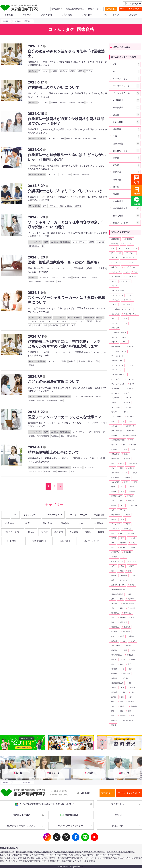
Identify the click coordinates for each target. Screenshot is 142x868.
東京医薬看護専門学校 (66, 858)
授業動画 (124, 576)
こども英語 (115, 314)
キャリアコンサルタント (119, 290)
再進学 (126, 482)
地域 (104, 432)
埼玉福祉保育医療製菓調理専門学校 (67, 852)
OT (39, 71)
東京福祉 (114, 604)
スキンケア (115, 328)
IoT (15, 515)
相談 (30, 325)
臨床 (131, 669)
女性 (123, 519)
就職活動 (123, 543)
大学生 (128, 515)
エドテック (115, 267)
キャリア (114, 286)
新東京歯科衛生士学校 (57, 861)
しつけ (125, 323)
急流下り (132, 566)
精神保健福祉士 (65, 242)
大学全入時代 (116, 515)
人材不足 (126, 412)
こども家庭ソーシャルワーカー (122, 309)
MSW (128, 248)
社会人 (133, 641)
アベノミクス (131, 253)
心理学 (114, 566)
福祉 (45, 325)
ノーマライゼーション (119, 375)
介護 (61, 206)
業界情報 (59, 532)
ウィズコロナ (131, 262)
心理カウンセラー (59, 317)
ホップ (126, 393)
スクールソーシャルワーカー (121, 337)
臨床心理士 (100, 317)
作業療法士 (32, 71)
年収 (113, 547)
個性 (113, 463)
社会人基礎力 (116, 646)
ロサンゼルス (116, 407)
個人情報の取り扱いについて (21, 826)
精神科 (114, 660)
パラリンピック (117, 379)
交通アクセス (94, 9)
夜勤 (123, 505)
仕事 (90, 432)
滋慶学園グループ (7, 852)
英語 (123, 688)
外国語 (114, 505)
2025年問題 (115, 239)
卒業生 (132, 487)
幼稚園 (133, 547)
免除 (113, 468)
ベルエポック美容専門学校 (57, 855)
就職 (113, 543)
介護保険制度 (130, 426)
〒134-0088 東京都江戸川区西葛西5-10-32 (45, 804)
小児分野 (132, 538)
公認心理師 (48, 317)
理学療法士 (85, 175)
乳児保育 (114, 412)
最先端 (31, 532)
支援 (134, 576)
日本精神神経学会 (117, 594)
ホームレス (115, 393)
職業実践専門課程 (74, 9)
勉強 (135, 482)
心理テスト (132, 561)
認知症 (114, 697)
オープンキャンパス (130, 9)
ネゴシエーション (117, 370)
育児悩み (114, 669)
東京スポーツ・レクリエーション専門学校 (94, 858)
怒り (123, 566)
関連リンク (118, 826)
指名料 (114, 576)
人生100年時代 (116, 417)
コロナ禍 (124, 318)
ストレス (114, 342)
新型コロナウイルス (118, 585)
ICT (30, 206)
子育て (128, 524)
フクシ (132, 384)
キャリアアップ (31, 515)
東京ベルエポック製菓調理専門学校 (121, 852)
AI (124, 244)
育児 (129, 664)
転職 (60, 281)
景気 (113, 599)
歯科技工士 (85, 277)
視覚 (124, 692)
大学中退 (123, 510)
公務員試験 (115, 477)
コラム (114, 318)
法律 (113, 618)
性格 (113, 571)
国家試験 (72, 71)
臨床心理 (114, 674)
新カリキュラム (125, 580)
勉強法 (114, 487)
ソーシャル (131, 347)
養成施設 (114, 720)
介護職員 (114, 435)
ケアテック (115, 300)
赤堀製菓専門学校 (37, 855)
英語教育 (114, 692)
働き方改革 (133, 463)
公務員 (135, 473)
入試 (126, 473)
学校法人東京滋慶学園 (43, 852)
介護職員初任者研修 (129, 435)
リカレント (115, 403)
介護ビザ (132, 421)
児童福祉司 (115, 473)
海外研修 (74, 532)
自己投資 (126, 678)
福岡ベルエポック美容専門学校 (108, 855)
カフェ (114, 281)
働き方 (122, 463)
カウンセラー (33, 321)
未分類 (44, 532)
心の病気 (114, 557)
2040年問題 (128, 239)
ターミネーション (117, 365)
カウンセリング (45, 321)
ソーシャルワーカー (35, 242)
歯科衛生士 (95, 277)
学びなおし (128, 529)
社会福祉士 (54, 242)
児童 (121, 468)
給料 (113, 664)
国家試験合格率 (117, 496)
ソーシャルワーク (117, 361)
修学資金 (127, 459)
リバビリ (46, 71)
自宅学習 (114, 678)
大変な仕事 (133, 505)
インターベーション (129, 258)
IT (120, 248)
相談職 (46, 242)
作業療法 (54, 71)
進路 (113, 706)
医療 (62, 138)
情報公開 (56, 9)
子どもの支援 (116, 524)
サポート (114, 323)
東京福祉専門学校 (43, 436)
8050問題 (115, 244)
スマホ (125, 342)
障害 (113, 711)
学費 (81, 523)
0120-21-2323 (28, 815)
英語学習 (132, 688)
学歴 (113, 533)
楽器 (121, 608)
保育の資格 (115, 454)
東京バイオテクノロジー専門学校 (13, 861)
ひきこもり (131, 379)
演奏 (113, 622)
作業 (69, 175)
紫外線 (123, 660)
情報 (121, 571)
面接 (129, 711)
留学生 (88, 532)
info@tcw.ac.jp (69, 815)
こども (55, 175)
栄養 (113, 608)
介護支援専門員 (43, 277)
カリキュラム (126, 281)
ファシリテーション (118, 384)
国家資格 (81, 71)
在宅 (113, 501)
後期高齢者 (128, 552)
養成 (132, 716)
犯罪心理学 (123, 622)
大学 (97, 361)
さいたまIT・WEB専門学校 (94, 852)
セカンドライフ (117, 347)
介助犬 (114, 421)
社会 (124, 641)
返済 (121, 702)
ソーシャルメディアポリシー (69, 826)
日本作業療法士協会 (118, 590)
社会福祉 (129, 646)
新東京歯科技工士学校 (37, 861)
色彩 (130, 683)
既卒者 (132, 585)
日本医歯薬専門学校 (24, 852)
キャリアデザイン (53, 515)
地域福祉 (32, 401)
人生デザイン (131, 417)
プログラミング (129, 389)
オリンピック (116, 272)
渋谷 (132, 618)
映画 (130, 594)
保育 (134, 449)
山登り (133, 543)
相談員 (122, 636)
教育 (113, 580)
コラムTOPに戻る (121, 47)
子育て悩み (115, 529)
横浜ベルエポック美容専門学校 (43, 858)
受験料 (114, 491)
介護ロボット (116, 426)
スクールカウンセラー (60, 321)
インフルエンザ (117, 262)
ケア (44, 206)
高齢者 (114, 725)
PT (112, 253)
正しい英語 (132, 608)
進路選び (123, 706)
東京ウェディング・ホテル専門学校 (81, 861)
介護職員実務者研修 (118, 440)
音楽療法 (123, 716)
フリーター (115, 389)
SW (120, 253)
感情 (129, 571)
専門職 (114, 538)
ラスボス (129, 398)
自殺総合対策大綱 (117, 683)
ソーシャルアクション (119, 351)
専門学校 (89, 71)
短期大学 (114, 641)
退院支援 (131, 702)
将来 (123, 538)
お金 (135, 272)
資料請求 (110, 9)
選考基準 (134, 706)
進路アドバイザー (92, 541)
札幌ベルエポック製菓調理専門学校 (14, 855)
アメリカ (114, 258)
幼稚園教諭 (42, 138)
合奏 (123, 491)
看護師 (31, 281)
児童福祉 (131, 468)
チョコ (131, 365)
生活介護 (127, 627)
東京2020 (131, 599)
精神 (134, 650)
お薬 (127, 272)
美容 (121, 664)
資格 (94, 138)
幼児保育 (123, 547)
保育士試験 (115, 459)
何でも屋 (114, 445)
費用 (123, 697)
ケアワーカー (53, 206)
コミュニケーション (131, 314)
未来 (121, 599)
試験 (132, 692)
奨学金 (114, 519)
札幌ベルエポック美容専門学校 (81, 855)
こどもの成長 (126, 304)
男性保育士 (126, 632)
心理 (124, 557)
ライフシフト (116, 398)
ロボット (129, 407)
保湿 (126, 449)
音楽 (113, 716)
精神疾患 (130, 655)
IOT (113, 248)
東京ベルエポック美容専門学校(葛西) (14, 858)
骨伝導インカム (128, 720)
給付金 (133, 660)
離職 (121, 711)
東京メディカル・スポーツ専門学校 (126, 858)
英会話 (114, 688)
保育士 (63, 277)
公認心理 (127, 477)
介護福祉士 (37, 206)
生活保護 (114, 632)
